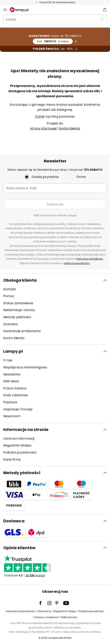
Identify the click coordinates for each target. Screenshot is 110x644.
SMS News (11, 381)
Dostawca (14, 521)
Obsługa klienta (20, 280)
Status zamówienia (18, 303)
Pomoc (9, 296)
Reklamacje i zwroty (19, 310)
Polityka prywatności (20, 452)
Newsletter (12, 374)
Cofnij (40, 117)
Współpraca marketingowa (25, 367)
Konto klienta (14, 338)
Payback (10, 402)
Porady (27, 409)
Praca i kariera (15, 388)
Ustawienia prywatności (21, 611)
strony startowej (43, 128)
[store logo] (21, 10)
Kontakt (10, 289)
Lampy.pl (13, 351)
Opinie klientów (19, 548)
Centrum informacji (19, 439)
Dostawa (10, 324)
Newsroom (12, 416)
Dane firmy (12, 459)
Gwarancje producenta (22, 331)
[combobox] (55, 19)
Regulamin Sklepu (17, 445)
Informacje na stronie (26, 430)
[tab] (55, 309)
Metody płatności (17, 317)
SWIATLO (53, 41)
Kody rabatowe (15, 395)
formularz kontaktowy (90, 259)
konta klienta (70, 128)
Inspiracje (11, 409)
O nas (8, 360)
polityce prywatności (77, 263)
